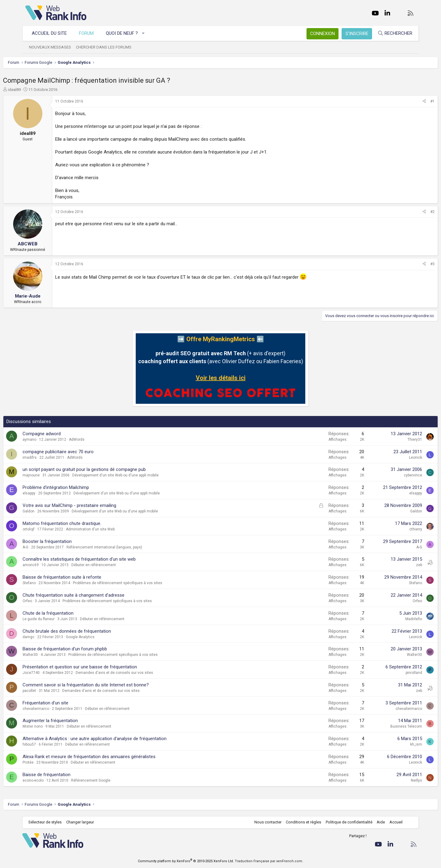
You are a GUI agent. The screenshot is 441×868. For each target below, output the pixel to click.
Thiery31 (393, 439)
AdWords (99, 439)
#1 (410, 101)
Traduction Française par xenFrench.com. (269, 861)
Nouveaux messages (53, 47)
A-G (48, 547)
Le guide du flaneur (61, 619)
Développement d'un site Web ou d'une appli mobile (138, 475)
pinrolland (392, 673)
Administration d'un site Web (113, 529)
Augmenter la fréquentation (72, 721)
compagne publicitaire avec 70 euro (80, 452)
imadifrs (52, 458)
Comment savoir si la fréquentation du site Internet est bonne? (108, 685)
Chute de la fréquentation (70, 613)
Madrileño (391, 619)
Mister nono (55, 726)
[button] (147, 33)
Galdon (51, 511)
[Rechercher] (392, 33)
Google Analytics (102, 637)
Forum (89, 33)
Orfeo (50, 601)
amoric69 (53, 565)
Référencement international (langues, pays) (127, 547)
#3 (410, 264)
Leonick (393, 458)
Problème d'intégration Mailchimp (78, 487)
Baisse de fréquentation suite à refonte (84, 577)
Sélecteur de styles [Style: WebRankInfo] (48, 822)
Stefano (51, 583)
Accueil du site (52, 33)
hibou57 (52, 744)
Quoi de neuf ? (125, 33)
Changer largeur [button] (83, 822)
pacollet (52, 691)
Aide (378, 822)
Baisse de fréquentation (69, 775)
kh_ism (394, 744)
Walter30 (52, 655)
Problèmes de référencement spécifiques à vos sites (140, 583)
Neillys (394, 780)
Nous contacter (265, 822)
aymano (52, 439)
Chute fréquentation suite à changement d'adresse (96, 595)
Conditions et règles (300, 822)
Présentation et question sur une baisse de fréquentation (102, 667)
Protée (50, 762)
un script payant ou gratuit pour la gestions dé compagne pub (106, 469)
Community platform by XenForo (186, 861)
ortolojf (51, 529)
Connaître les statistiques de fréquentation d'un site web (101, 559)
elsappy (51, 493)
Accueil (393, 822)
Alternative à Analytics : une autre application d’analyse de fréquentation (117, 739)
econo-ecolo (55, 780)
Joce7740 (53, 673)
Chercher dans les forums (107, 47)
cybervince (391, 475)
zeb (397, 565)
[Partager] (402, 101)
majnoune (53, 475)
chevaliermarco (58, 709)
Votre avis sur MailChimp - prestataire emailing (92, 505)
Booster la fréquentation (69, 541)
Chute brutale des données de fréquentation (89, 631)
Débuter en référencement (116, 565)
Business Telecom (384, 726)
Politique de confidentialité (346, 822)
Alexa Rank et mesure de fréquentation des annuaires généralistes (111, 757)
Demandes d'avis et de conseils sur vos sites (137, 673)
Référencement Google (113, 780)
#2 (410, 212)
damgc (51, 637)
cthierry (393, 529)
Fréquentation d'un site (68, 703)
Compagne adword (64, 434)
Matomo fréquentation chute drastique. (84, 523)
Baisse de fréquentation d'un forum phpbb (87, 649)
